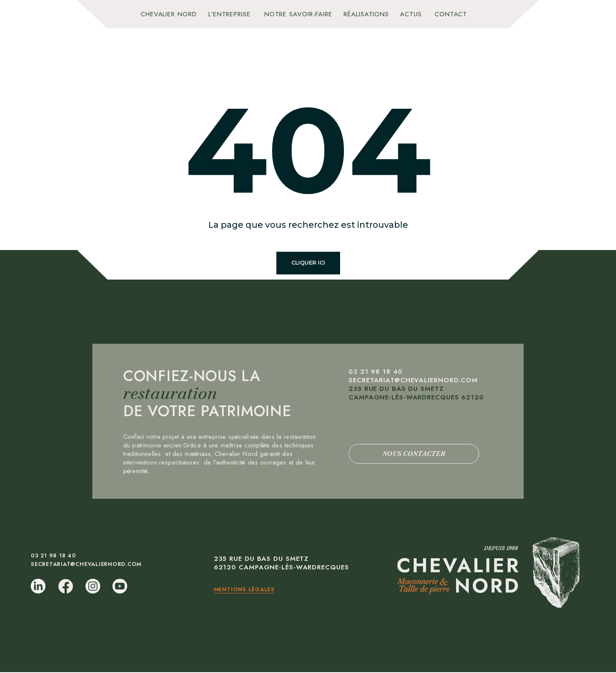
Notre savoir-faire (298, 14)
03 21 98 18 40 (377, 372)
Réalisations (366, 14)
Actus (411, 14)
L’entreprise (230, 14)
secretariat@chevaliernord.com (413, 381)
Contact (451, 14)
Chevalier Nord (169, 14)
